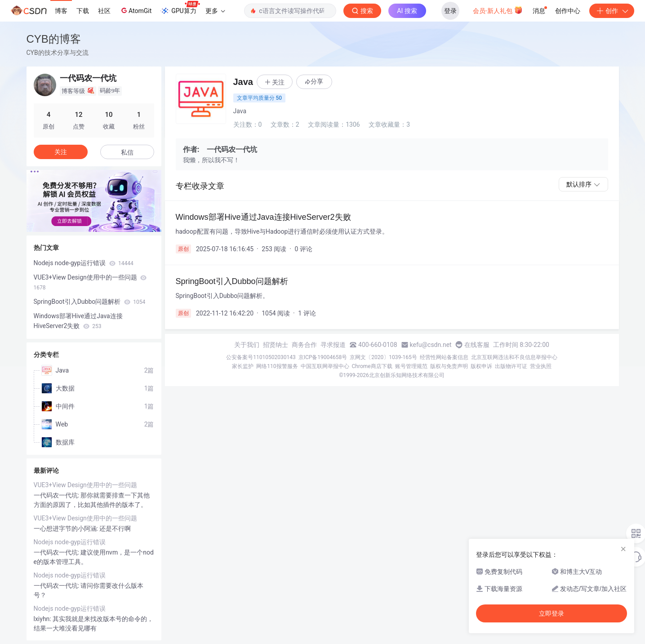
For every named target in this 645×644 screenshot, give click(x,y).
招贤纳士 (276, 345)
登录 (450, 11)
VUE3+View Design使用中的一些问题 (90, 282)
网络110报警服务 (277, 366)
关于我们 (247, 345)
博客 (61, 11)
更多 (215, 11)
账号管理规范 (411, 366)
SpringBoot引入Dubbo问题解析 (90, 302)
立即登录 (552, 613)
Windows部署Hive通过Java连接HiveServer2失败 (78, 321)
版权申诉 (481, 366)
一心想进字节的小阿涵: (67, 529)
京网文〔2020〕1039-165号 (383, 357)
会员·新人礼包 (498, 10)
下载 (83, 11)
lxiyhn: (43, 619)
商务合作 (304, 345)
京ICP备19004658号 (323, 357)
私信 (127, 152)
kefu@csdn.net (431, 345)
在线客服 (477, 345)
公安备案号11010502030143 (261, 357)
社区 (104, 11)
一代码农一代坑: (57, 495)
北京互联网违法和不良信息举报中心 (514, 357)
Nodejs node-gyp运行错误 (84, 263)
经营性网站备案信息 (444, 357)
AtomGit (136, 10)
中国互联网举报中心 (325, 366)
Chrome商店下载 (372, 366)
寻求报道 (333, 345)
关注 (61, 152)
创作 (612, 11)
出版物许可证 (511, 366)
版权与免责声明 (449, 366)
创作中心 (568, 11)
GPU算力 (180, 8)
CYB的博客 (54, 39)
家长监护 (243, 366)
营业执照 (541, 366)
